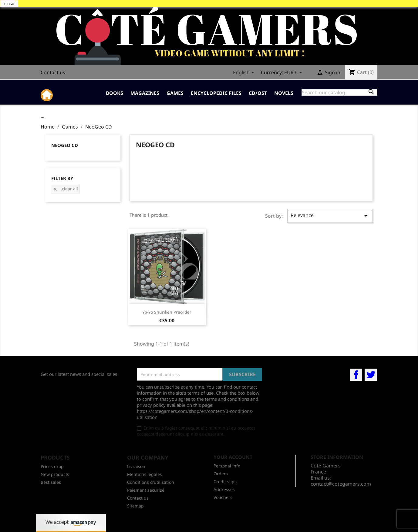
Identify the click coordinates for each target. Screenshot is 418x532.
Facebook (356, 375)
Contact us (53, 72)
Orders (221, 474)
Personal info (227, 466)
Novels (284, 93)
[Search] (339, 92)
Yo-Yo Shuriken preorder (167, 312)
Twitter (371, 375)
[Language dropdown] (245, 73)
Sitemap (135, 506)
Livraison (136, 466)
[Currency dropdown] (294, 73)
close (9, 4)
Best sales (51, 482)
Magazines (145, 93)
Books (115, 93)
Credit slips (225, 482)
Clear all (65, 189)
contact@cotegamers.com (341, 484)
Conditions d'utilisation (151, 482)
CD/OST (258, 93)
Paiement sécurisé (146, 490)
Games (175, 93)
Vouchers (223, 497)
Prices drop (52, 466)
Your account (233, 457)
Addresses (224, 489)
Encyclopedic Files (216, 93)
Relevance (330, 216)
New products (55, 474)
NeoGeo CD (65, 145)
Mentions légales (145, 474)
